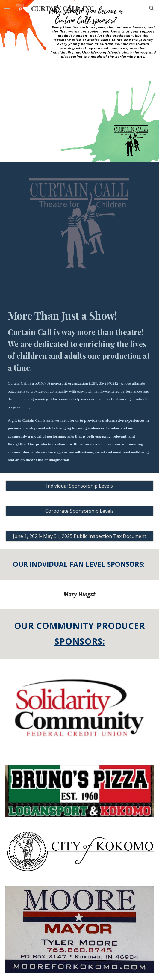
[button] (7, 8)
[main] (79, 386)
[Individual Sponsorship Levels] (79, 486)
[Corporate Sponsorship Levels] (79, 511)
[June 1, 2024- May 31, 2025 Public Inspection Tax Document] (79, 536)
